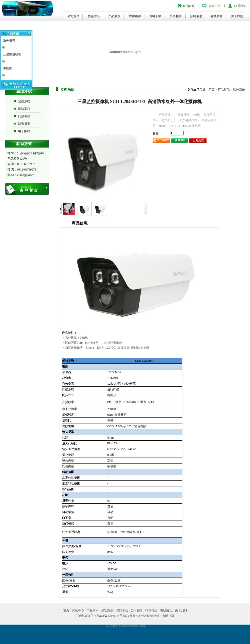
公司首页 (73, 16)
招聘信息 (196, 16)
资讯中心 (94, 16)
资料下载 (155, 16)
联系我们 (240, 6)
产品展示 (114, 16)
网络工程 (24, 109)
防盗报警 (24, 124)
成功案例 (135, 16)
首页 (212, 90)
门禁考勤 (24, 116)
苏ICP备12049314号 (110, 616)
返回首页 (189, 6)
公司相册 (176, 16)
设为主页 (215, 6)
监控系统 (24, 101)
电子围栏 (24, 131)
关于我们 (237, 16)
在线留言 (217, 16)
